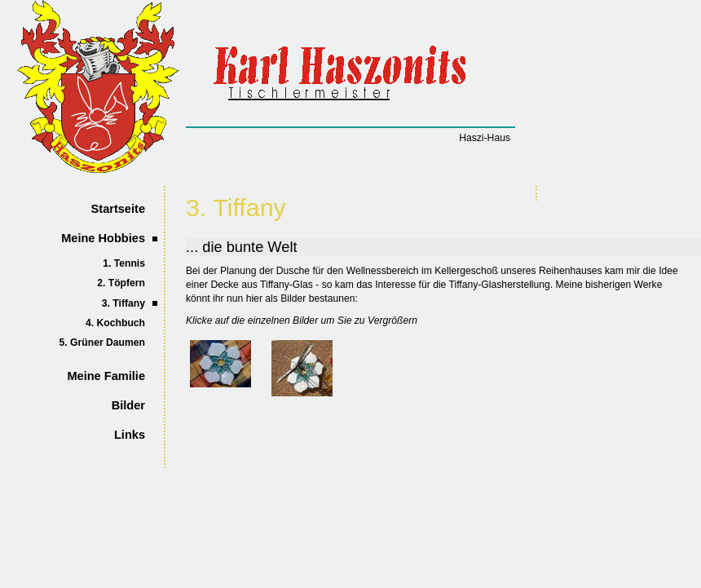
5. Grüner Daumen (102, 343)
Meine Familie (106, 376)
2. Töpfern (121, 283)
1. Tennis (124, 263)
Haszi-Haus (485, 138)
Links (130, 435)
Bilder (128, 405)
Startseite (118, 209)
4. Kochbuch (115, 323)
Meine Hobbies (103, 238)
